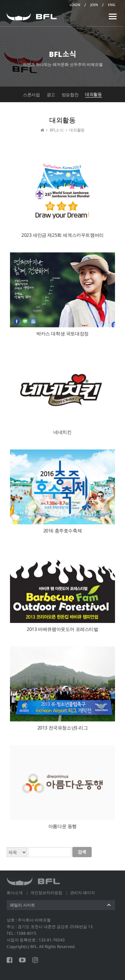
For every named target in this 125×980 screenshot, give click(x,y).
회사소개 (15, 893)
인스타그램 (35, 960)
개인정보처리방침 (46, 893)
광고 (51, 95)
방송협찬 (70, 95)
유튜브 (22, 960)
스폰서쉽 (31, 95)
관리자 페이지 (82, 893)
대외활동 (93, 94)
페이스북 (9, 960)
